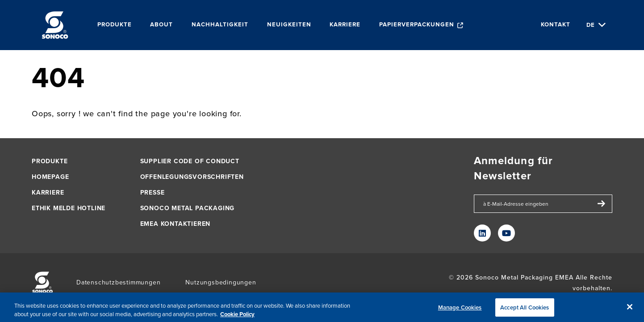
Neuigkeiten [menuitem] (289, 25)
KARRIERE (48, 193)
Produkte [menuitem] (115, 25)
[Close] (630, 309)
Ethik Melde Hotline (69, 208)
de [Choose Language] (591, 25)
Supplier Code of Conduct (190, 161)
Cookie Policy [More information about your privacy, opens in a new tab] (237, 317)
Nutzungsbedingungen (221, 282)
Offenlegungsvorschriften (192, 177)
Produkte (50, 161)
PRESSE (153, 193)
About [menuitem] (161, 25)
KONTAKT (556, 25)
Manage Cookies (460, 310)
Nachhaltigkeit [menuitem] (220, 25)
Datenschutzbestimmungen (118, 282)
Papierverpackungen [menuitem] (417, 25)
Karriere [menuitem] (345, 25)
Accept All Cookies (525, 310)
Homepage (50, 177)
